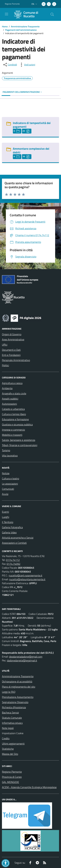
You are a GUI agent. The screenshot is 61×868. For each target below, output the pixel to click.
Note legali (8, 728)
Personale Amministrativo (16, 360)
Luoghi (6, 517)
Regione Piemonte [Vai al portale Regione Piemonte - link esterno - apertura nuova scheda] (12, 4)
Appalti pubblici (10, 399)
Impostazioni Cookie (13, 733)
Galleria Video (9, 532)
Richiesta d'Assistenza (14, 707)
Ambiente (7, 388)
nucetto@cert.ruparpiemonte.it (26, 575)
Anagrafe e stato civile (14, 393)
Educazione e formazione (15, 419)
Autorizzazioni (9, 404)
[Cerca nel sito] (52, 14)
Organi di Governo (12, 334)
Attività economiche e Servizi (18, 538)
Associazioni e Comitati (14, 543)
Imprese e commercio (13, 430)
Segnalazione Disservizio (15, 702)
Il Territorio (8, 522)
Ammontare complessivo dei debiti (31, 150)
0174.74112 (13, 560)
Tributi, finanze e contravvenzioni (20, 445)
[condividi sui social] (10, 65)
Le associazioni (10, 484)
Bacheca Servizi (10, 713)
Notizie (6, 473)
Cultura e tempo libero (14, 414)
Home (5, 26)
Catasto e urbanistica (13, 409)
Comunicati (8, 489)
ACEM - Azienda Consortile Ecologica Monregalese (29, 787)
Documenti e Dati (11, 350)
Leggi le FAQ (9, 692)
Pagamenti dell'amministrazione (21, 30)
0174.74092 (14, 564)
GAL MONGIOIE (10, 782)
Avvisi (5, 494)
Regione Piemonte (12, 772)
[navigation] (7, 14)
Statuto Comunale (12, 718)
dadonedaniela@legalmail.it (22, 660)
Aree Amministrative (13, 339)
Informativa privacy (12, 723)
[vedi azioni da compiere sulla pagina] (27, 65)
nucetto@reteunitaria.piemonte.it (27, 579)
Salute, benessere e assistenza (19, 440)
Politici (5, 365)
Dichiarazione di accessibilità (17, 681)
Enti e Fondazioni (11, 355)
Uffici (5, 345)
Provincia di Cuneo (12, 777)
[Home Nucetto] (29, 14)
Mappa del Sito (10, 754)
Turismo (6, 450)
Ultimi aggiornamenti (13, 744)
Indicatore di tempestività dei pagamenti (32, 125)
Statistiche (8, 749)
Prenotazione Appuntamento (18, 697)
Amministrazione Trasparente (25, 26)
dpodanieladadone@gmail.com (26, 657)
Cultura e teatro (10, 478)
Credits (6, 738)
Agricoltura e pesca (12, 383)
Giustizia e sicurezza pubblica (17, 424)
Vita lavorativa (10, 455)
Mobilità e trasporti (12, 435)
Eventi (5, 512)
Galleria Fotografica (12, 527)
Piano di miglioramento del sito (19, 687)
